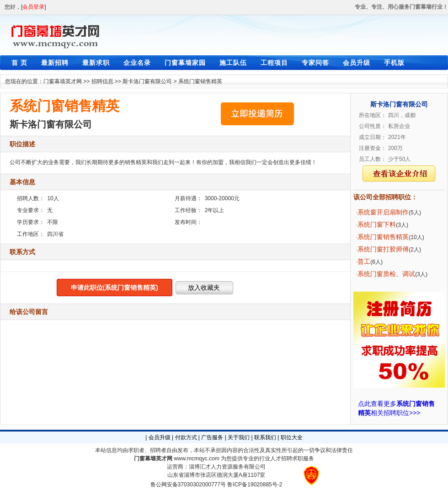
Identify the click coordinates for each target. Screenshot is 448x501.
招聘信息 (102, 81)
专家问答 (315, 63)
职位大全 (292, 437)
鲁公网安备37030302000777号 (188, 485)
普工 (364, 261)
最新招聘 (55, 63)
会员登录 (33, 7)
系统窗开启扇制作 (383, 212)
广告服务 (212, 437)
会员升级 (357, 63)
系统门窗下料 (377, 224)
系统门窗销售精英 (200, 81)
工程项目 (274, 63)
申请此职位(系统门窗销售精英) (115, 288)
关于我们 (239, 437)
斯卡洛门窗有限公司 (147, 81)
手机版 (394, 63)
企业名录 (137, 63)
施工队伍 (233, 63)
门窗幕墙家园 (185, 63)
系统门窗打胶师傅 (383, 249)
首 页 (19, 63)
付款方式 (186, 437)
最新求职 (96, 63)
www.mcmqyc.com (196, 458)
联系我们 (265, 437)
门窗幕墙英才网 (63, 81)
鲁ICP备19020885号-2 (255, 485)
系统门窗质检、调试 (386, 274)
